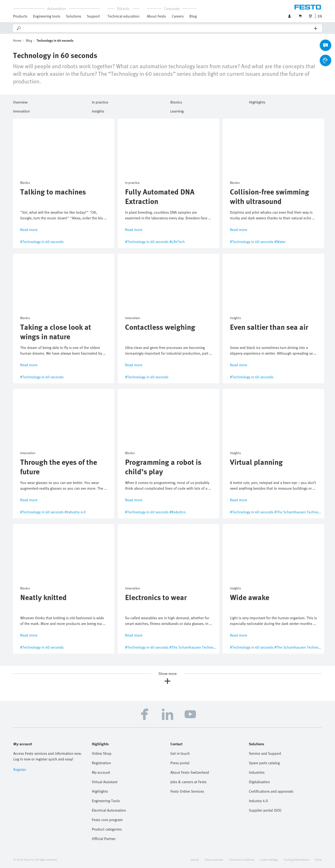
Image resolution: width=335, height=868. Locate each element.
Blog (193, 16)
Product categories (107, 829)
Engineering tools (47, 16)
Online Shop (102, 753)
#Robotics (177, 512)
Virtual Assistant (105, 782)
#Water (280, 242)
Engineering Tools (106, 801)
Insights (98, 110)
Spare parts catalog (264, 763)
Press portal (180, 763)
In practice (100, 101)
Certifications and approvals (271, 791)
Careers (178, 16)
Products (20, 16)
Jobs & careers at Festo (188, 782)
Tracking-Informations (296, 859)
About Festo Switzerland (190, 772)
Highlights (257, 101)
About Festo (156, 16)
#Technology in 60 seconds (42, 242)
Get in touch (180, 753)
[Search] (168, 28)
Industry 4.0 (258, 801)
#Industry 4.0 (75, 512)
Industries (257, 772)
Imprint (195, 859)
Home (17, 40)
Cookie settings (269, 859)
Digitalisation (259, 782)
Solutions (74, 16)
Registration (101, 763)
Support (93, 16)
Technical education (123, 16)
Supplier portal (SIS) (265, 810)
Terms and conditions (242, 859)
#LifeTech (177, 242)
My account (101, 772)
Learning (177, 110)
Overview (20, 101)
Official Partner (104, 839)
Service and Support (265, 753)
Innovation (21, 110)
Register (20, 769)
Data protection (214, 859)
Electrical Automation (109, 810)
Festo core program (107, 820)
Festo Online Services (187, 791)
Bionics (176, 101)
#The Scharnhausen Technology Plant (304, 512)
